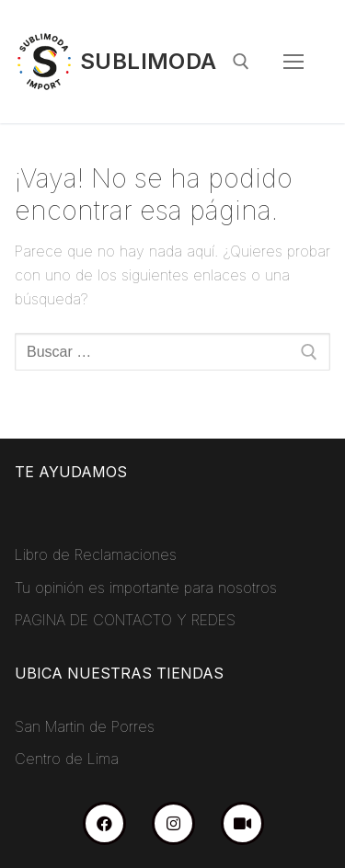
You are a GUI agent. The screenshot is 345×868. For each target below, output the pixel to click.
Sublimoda (149, 61)
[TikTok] (242, 823)
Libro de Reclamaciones (96, 554)
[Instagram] (173, 823)
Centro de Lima (67, 759)
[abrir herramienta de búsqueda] (241, 62)
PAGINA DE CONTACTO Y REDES (125, 620)
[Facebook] (104, 823)
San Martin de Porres (85, 726)
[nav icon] (293, 62)
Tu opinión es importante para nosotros (146, 588)
